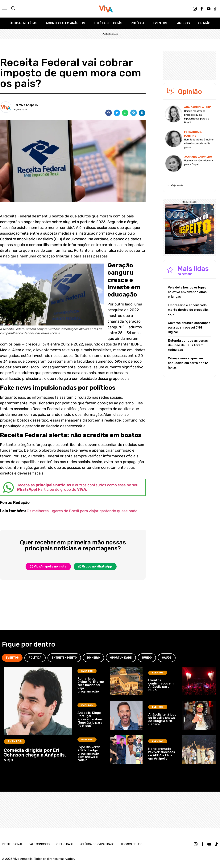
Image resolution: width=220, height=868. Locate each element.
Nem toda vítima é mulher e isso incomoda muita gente (199, 143)
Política (138, 23)
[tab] (12, 658)
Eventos (160, 23)
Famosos (183, 23)
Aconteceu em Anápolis (65, 23)
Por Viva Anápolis (26, 105)
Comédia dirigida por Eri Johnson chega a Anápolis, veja (35, 755)
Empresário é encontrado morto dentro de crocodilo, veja (188, 310)
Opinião (204, 23)
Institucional (12, 844)
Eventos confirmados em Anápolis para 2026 (161, 685)
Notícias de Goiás (108, 23)
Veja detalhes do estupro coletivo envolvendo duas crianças (187, 292)
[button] (109, 113)
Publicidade (64, 844)
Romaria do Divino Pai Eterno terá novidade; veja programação (91, 685)
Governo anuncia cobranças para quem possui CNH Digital (189, 327)
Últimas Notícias (24, 23)
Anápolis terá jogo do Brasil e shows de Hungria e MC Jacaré (162, 719)
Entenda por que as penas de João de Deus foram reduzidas (188, 345)
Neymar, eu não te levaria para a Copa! (198, 162)
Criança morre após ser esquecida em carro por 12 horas (188, 363)
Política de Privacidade (97, 844)
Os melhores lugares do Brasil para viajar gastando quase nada (82, 511)
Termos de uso (132, 844)
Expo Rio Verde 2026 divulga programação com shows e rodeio (89, 753)
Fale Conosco (39, 844)
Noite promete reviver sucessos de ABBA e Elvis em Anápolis (162, 754)
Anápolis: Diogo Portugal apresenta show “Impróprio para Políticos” (90, 719)
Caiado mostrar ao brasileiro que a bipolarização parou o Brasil (197, 117)
